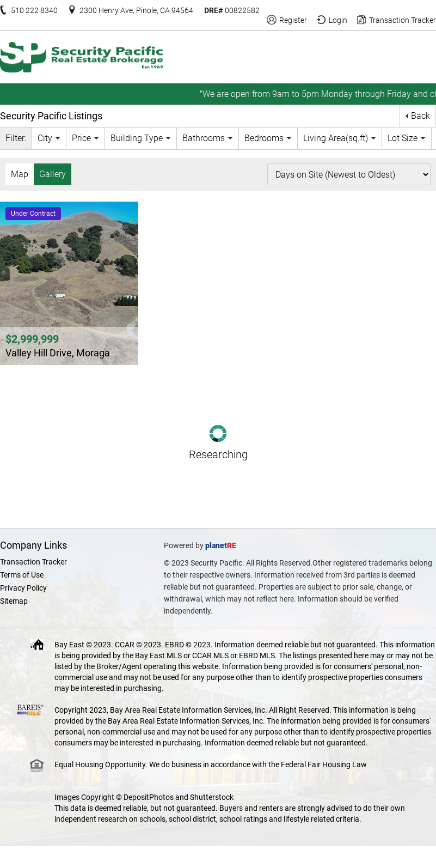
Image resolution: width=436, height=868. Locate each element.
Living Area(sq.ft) (336, 138)
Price (81, 138)
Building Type (137, 138)
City (45, 138)
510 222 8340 (34, 10)
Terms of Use (22, 575)
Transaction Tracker (403, 20)
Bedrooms (264, 138)
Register (293, 20)
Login (338, 20)
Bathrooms (204, 138)
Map (20, 174)
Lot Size (403, 138)
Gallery (53, 174)
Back (420, 116)
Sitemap (14, 601)
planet (216, 545)
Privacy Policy (23, 588)
